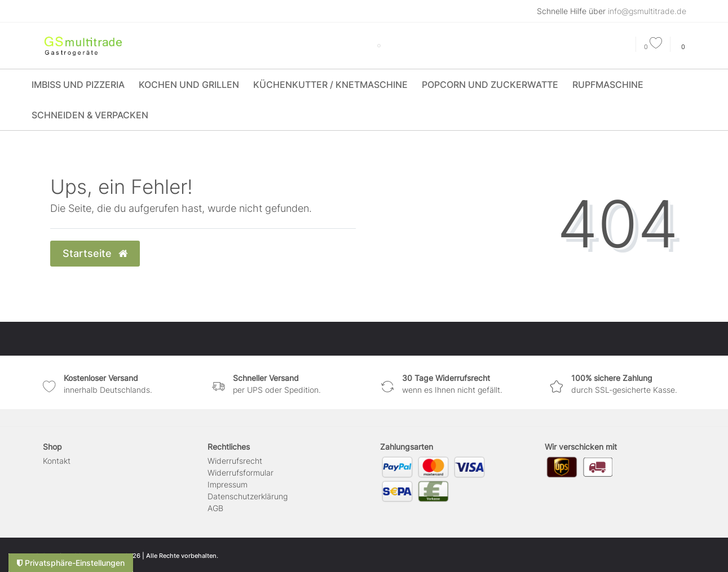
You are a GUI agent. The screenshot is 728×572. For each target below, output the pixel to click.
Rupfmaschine (608, 85)
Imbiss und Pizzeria (78, 85)
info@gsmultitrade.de (647, 11)
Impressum (228, 484)
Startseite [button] (95, 253)
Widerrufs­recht (235, 461)
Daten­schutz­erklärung (248, 496)
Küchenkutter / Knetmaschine (330, 85)
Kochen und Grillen (189, 85)
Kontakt (57, 461)
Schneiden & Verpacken (90, 115)
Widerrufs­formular (241, 473)
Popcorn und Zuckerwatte (490, 85)
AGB (215, 508)
